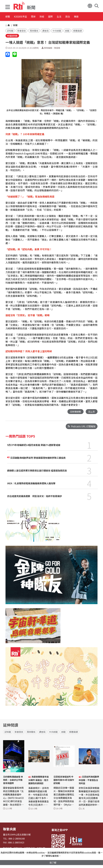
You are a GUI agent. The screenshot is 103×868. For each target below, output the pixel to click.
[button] (8, 7)
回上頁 (91, 412)
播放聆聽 (13, 36)
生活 (79, 17)
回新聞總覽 (75, 412)
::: (6, 25)
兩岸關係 (34, 31)
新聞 (15, 25)
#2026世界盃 (25, 17)
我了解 (53, 862)
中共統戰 (57, 31)
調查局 (45, 31)
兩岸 (42, 17)
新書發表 (22, 31)
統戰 (67, 31)
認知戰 (10, 31)
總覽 (8, 17)
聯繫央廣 (8, 829)
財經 (54, 17)
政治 (91, 17)
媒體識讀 (78, 31)
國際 (67, 17)
